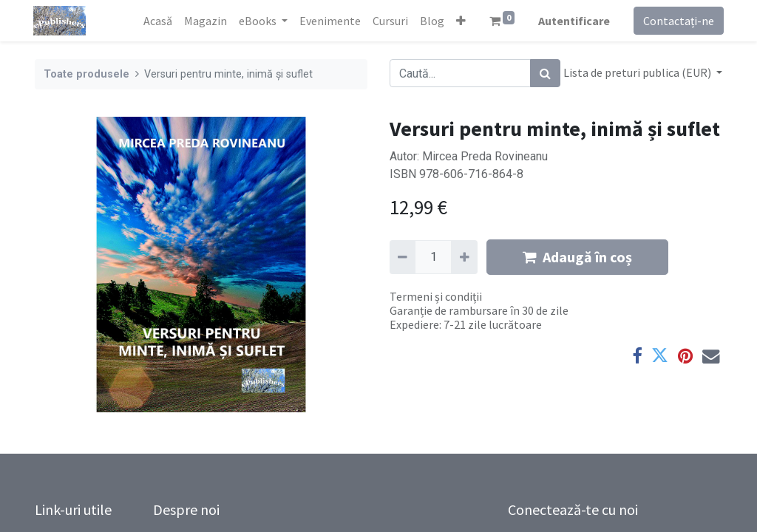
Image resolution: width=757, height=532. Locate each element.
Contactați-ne (677, 21)
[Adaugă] (464, 257)
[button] (459, 21)
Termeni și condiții (436, 296)
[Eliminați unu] (403, 257)
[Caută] (545, 73)
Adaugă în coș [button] (577, 257)
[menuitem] (156, 21)
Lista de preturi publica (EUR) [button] (638, 72)
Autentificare (573, 21)
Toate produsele (86, 74)
